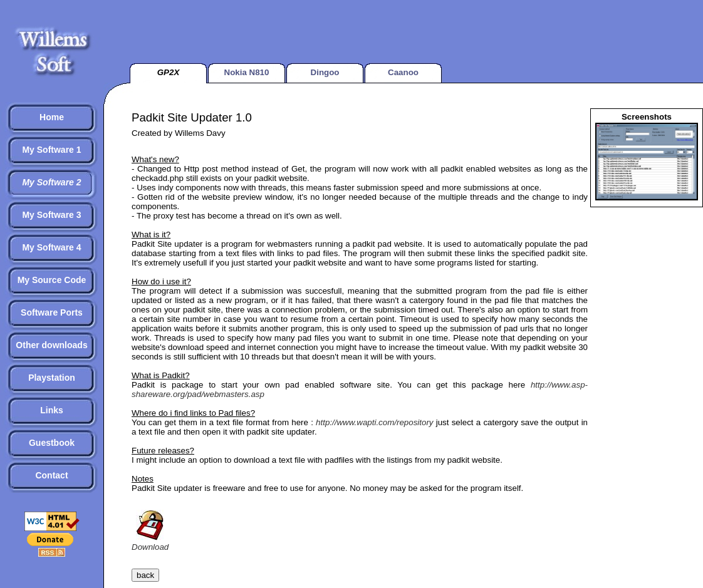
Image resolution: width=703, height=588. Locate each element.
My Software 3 (51, 215)
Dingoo (325, 72)
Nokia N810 (247, 72)
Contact (51, 475)
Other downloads (51, 345)
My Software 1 (51, 150)
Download (150, 542)
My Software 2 (51, 182)
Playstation (52, 378)
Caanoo (403, 72)
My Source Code (52, 280)
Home (52, 117)
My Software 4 (51, 247)
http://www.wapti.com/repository (374, 422)
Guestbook (52, 443)
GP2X (169, 72)
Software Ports (52, 312)
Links (52, 410)
